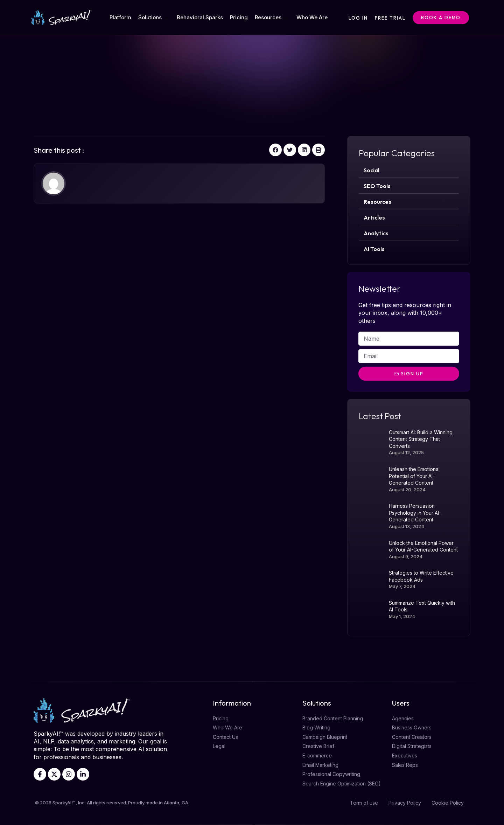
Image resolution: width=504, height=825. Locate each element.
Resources (271, 18)
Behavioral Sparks (200, 17)
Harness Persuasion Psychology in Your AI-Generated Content (415, 513)
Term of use (364, 803)
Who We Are (312, 17)
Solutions (153, 18)
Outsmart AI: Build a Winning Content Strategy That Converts (421, 439)
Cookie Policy (448, 803)
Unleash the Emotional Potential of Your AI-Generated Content (414, 476)
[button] (275, 150)
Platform (120, 17)
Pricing (239, 17)
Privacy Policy (405, 803)
